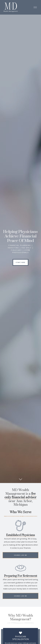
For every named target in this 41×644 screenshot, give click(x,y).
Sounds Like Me (20, 556)
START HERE (20, 262)
